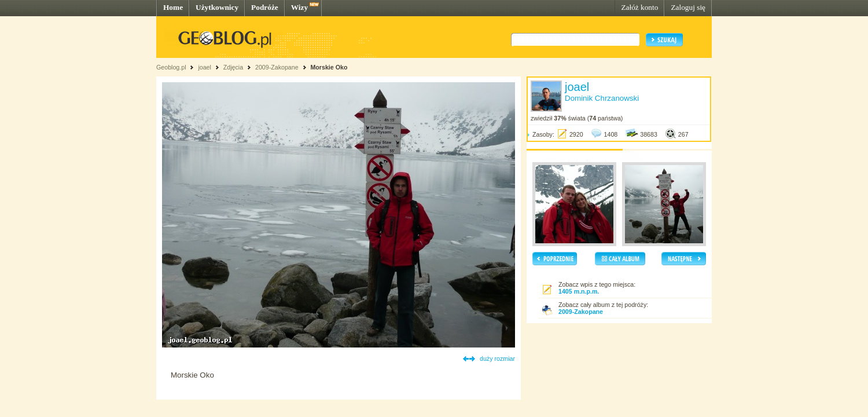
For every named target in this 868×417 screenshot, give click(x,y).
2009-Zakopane (277, 67)
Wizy (299, 7)
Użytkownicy (217, 7)
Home (173, 7)
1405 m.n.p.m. (579, 291)
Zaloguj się (688, 7)
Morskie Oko (329, 67)
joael (205, 67)
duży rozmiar (497, 359)
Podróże (265, 7)
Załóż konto (639, 7)
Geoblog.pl (171, 67)
